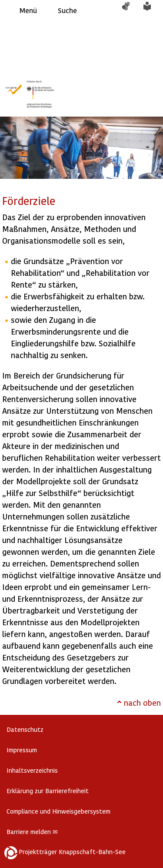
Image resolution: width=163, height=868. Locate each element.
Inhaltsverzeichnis (32, 770)
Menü (28, 10)
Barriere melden (32, 832)
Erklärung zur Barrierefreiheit (48, 791)
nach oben (142, 702)
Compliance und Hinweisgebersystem (58, 811)
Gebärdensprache (130, 10)
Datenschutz (25, 729)
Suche (67, 10)
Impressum (22, 750)
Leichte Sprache (152, 10)
